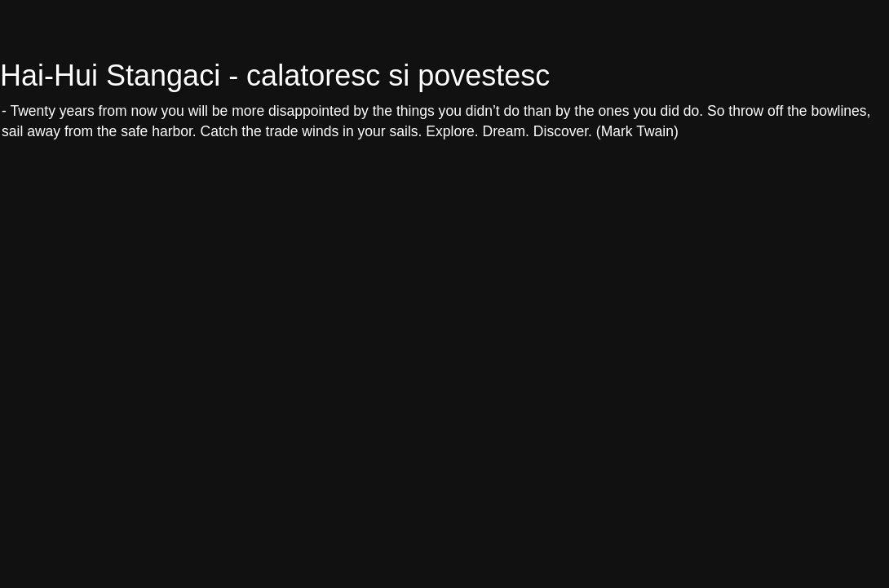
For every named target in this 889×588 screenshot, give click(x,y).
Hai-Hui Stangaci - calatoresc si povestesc (275, 75)
